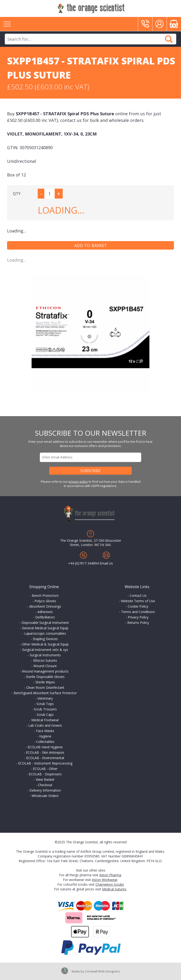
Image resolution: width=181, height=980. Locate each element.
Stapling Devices (45, 639)
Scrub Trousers (45, 709)
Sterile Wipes (45, 682)
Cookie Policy (138, 606)
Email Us (106, 563)
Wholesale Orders (45, 796)
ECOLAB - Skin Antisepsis (45, 752)
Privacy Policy (138, 617)
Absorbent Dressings (45, 606)
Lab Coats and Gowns (45, 725)
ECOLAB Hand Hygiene (45, 747)
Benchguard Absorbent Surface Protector (45, 693)
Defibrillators (45, 617)
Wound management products (45, 671)
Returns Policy (138, 623)
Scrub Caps (45, 715)
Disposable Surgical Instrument (45, 623)
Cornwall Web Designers (102, 971)
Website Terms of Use (138, 601)
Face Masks (45, 731)
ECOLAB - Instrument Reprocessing (45, 763)
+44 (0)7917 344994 (83, 563)
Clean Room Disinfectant (45, 687)
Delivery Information (45, 790)
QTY (17, 194)
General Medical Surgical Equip (45, 628)
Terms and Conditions (138, 612)
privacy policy (78, 482)
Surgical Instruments (45, 655)
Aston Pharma (110, 875)
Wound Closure (45, 666)
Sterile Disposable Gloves (45, 677)
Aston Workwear (105, 880)
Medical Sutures (114, 889)
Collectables (45, 742)
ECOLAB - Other (45, 769)
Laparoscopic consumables (45, 633)
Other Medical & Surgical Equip (45, 644)
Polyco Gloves (45, 601)
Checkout (45, 785)
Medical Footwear (45, 720)
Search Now (169, 39)
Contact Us (138, 596)
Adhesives (45, 612)
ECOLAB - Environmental (45, 758)
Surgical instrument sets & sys (45, 650)
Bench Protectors (45, 596)
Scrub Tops (45, 704)
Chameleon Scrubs (110, 884)
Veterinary (45, 698)
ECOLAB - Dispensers (45, 774)
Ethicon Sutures (45, 660)
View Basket (45, 779)
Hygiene (45, 736)
